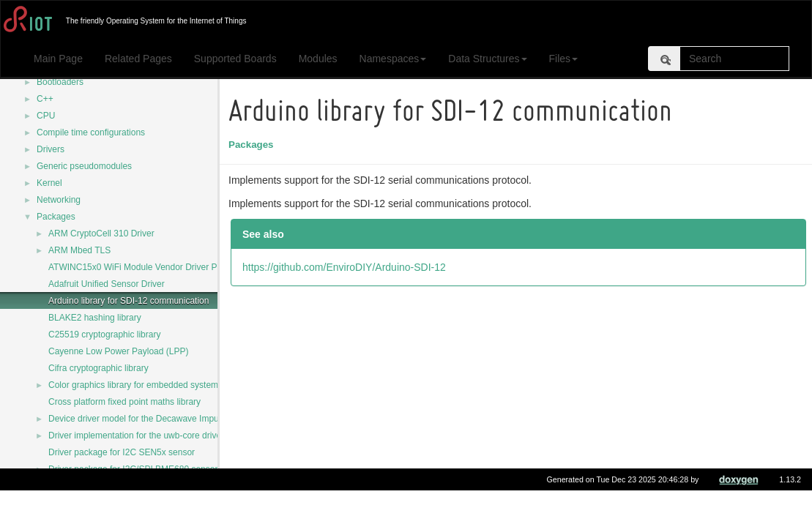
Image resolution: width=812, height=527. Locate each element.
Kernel (49, 183)
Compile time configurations (91, 132)
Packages (56, 217)
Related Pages (138, 59)
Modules (318, 59)
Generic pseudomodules (84, 166)
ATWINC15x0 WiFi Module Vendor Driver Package (147, 267)
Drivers (51, 149)
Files (564, 59)
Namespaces (393, 59)
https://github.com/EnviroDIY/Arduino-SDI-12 (346, 267)
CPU (46, 116)
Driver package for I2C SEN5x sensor (122, 452)
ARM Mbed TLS (79, 250)
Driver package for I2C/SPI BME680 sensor (133, 469)
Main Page (58, 59)
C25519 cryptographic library (104, 334)
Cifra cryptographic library (98, 368)
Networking (59, 200)
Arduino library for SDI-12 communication (128, 301)
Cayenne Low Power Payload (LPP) (118, 351)
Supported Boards (235, 59)
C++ (45, 99)
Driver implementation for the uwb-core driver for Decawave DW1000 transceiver (205, 436)
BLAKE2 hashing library (95, 318)
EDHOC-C (69, 486)
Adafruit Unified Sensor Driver (107, 284)
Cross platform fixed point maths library (124, 402)
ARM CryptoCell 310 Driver (101, 233)
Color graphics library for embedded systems (135, 385)
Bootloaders (60, 82)
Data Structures (487, 59)
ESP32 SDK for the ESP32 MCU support (128, 503)
